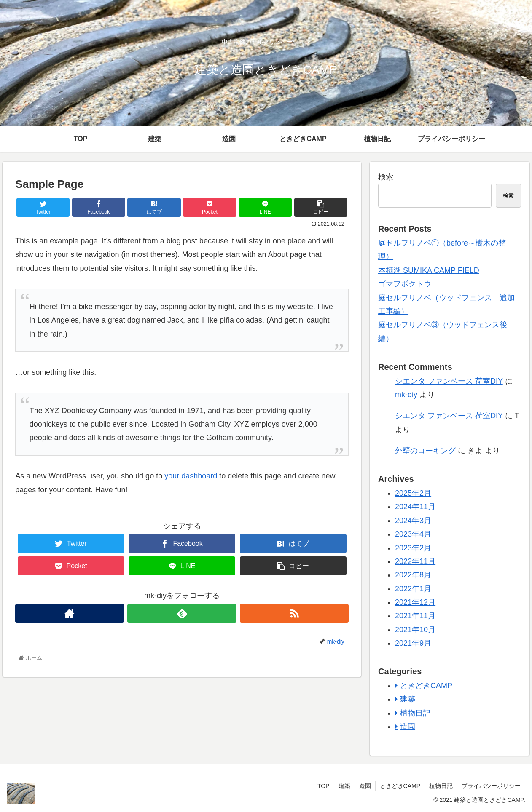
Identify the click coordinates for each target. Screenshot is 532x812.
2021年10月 (415, 630)
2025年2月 (413, 493)
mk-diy (406, 395)
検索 (386, 177)
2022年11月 (415, 561)
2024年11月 (415, 507)
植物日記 (415, 713)
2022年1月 (413, 589)
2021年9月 (413, 643)
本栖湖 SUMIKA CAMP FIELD (429, 270)
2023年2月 (413, 548)
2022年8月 (413, 575)
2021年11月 (415, 616)
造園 (408, 727)
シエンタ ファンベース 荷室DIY (449, 381)
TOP (324, 786)
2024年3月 (413, 521)
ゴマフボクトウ (405, 284)
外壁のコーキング (425, 451)
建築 (408, 699)
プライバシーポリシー (491, 786)
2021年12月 (415, 602)
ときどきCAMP (426, 686)
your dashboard (191, 476)
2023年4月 (413, 534)
